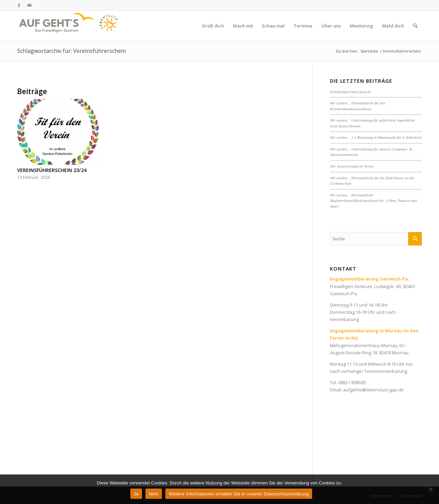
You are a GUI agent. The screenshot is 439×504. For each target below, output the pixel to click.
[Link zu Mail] (29, 5)
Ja (136, 494)
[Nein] (430, 489)
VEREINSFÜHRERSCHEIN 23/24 (52, 170)
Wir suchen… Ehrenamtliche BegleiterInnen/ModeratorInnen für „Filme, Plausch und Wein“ (373, 201)
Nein (154, 494)
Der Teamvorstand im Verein (352, 166)
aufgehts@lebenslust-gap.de (373, 390)
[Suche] (415, 26)
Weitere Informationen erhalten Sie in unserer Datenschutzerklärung (239, 494)
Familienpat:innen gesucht (350, 92)
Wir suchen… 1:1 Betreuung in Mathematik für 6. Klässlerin (376, 137)
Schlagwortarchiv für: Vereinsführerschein (72, 51)
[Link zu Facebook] (19, 5)
